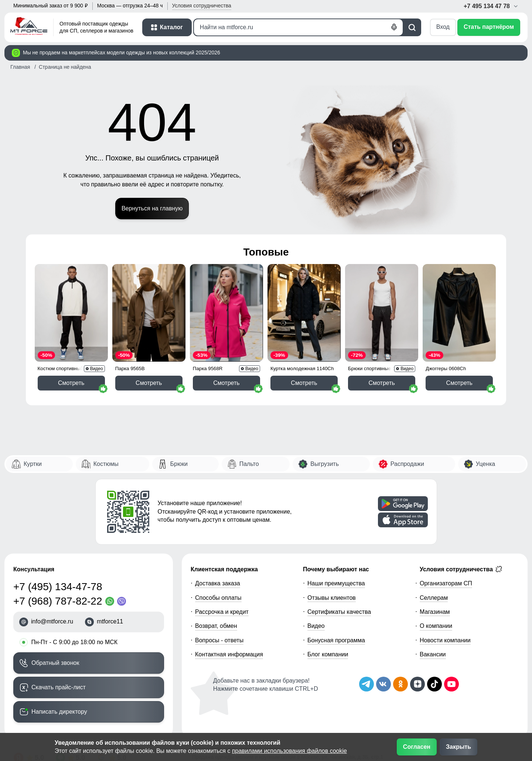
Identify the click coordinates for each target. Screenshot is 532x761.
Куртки (33, 464)
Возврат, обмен (216, 626)
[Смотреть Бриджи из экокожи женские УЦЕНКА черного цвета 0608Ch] (459, 313)
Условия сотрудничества (461, 569)
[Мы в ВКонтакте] (383, 684)
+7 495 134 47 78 (491, 6)
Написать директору (59, 712)
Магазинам (435, 612)
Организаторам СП (446, 583)
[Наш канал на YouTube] (451, 684)
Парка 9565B (130, 368)
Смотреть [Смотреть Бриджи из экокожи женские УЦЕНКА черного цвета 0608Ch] (459, 383)
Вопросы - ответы (219, 640)
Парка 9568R (208, 368)
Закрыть (458, 747)
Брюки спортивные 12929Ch (380, 368)
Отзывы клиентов (332, 598)
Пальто (249, 464)
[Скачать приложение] (403, 504)
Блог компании (328, 654)
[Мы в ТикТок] (434, 684)
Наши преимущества (336, 583)
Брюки (179, 464)
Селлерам (434, 598)
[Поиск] (298, 27)
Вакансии (433, 654)
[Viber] (123, 601)
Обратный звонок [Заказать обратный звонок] (55, 663)
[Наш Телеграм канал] (366, 684)
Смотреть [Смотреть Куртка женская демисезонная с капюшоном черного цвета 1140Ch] (304, 383)
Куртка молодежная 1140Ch (302, 368)
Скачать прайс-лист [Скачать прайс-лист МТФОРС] (59, 687)
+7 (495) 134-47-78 (58, 587)
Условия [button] (202, 6)
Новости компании (445, 640)
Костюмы (106, 464)
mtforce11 (110, 621)
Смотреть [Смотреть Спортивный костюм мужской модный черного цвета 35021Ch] (71, 383)
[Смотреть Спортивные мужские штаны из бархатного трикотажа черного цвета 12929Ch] (382, 313)
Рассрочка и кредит (222, 612)
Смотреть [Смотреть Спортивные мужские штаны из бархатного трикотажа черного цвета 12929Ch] (381, 383)
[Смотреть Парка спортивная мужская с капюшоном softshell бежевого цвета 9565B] (149, 313)
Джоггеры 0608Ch (446, 368)
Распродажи (407, 464)
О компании (436, 626)
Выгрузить (325, 464)
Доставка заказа (218, 583)
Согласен (417, 747)
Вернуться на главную (152, 208)
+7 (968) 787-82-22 (58, 601)
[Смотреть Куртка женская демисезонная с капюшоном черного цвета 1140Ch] (304, 313)
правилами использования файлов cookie (289, 751)
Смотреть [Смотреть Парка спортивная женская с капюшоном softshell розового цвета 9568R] (226, 383)
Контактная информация (229, 654)
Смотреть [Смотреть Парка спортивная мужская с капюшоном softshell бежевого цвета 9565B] (149, 383)
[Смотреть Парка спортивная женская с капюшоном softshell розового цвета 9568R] (226, 313)
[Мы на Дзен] (417, 684)
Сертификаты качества (339, 612)
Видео (316, 626)
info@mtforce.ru (52, 621)
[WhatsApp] (111, 601)
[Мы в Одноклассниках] (400, 684)
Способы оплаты (218, 598)
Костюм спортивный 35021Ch (71, 368)
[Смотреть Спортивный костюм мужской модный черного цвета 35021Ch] (71, 313)
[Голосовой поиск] (394, 27)
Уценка (485, 464)
